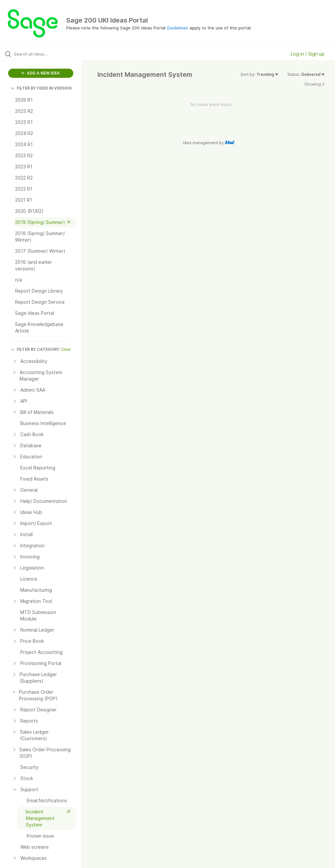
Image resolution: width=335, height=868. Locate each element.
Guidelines (177, 28)
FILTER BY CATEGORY (35, 349)
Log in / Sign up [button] (308, 54)
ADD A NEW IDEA (41, 73)
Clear (66, 349)
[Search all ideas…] (44, 54)
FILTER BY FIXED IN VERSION (41, 88)
